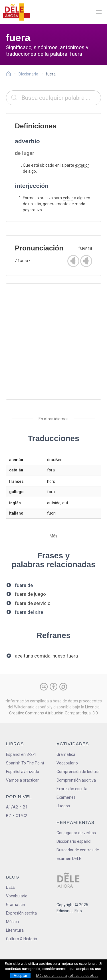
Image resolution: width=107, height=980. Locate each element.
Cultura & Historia (22, 939)
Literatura (15, 930)
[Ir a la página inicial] (10, 75)
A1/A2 (12, 807)
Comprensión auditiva (76, 780)
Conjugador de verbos (76, 833)
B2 (8, 816)
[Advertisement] (53, 341)
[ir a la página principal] (17, 12)
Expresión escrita (72, 789)
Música (12, 922)
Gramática (66, 754)
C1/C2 (21, 816)
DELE (11, 887)
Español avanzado (23, 772)
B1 (25, 807)
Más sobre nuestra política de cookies (67, 976)
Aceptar (20, 976)
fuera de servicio (33, 603)
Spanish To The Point (25, 763)
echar (68, 198)
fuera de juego (30, 594)
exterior (82, 165)
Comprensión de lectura (78, 772)
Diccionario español (74, 841)
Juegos (63, 806)
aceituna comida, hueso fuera (46, 656)
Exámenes (66, 797)
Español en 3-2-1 (21, 754)
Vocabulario (67, 763)
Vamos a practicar (22, 780)
